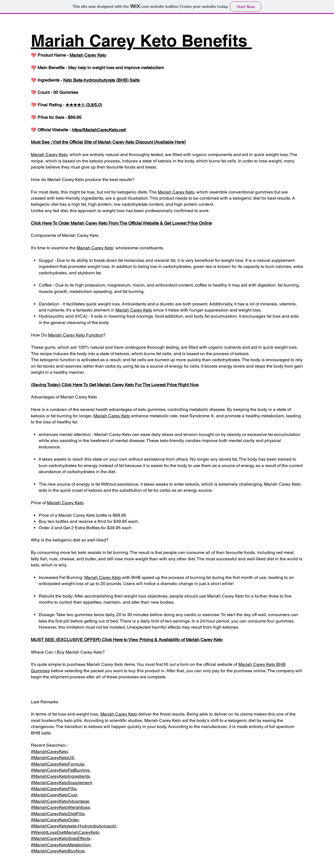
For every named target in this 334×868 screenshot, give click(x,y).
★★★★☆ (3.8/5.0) (84, 105)
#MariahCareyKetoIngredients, (61, 776)
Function (94, 335)
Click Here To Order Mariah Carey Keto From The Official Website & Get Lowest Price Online (121, 223)
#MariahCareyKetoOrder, (55, 820)
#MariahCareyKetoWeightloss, (61, 807)
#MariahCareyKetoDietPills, (58, 814)
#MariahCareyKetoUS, (53, 758)
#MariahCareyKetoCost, (55, 795)
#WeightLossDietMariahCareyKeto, (65, 832)
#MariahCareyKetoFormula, (58, 764)
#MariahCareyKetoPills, (54, 789)
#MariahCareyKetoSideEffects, (61, 838)
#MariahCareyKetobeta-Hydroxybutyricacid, (74, 826)
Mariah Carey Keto (88, 55)
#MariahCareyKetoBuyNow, (58, 851)
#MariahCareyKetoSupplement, (62, 783)
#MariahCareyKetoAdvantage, (61, 801)
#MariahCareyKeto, (50, 752)
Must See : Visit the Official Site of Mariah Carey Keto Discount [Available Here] (108, 142)
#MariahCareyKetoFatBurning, (61, 770)
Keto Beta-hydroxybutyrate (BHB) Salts (101, 80)
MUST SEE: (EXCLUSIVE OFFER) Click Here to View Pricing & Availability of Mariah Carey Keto (127, 640)
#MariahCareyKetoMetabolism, (61, 845)
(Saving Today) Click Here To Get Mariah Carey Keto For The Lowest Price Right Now (115, 385)
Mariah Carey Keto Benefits (141, 41)
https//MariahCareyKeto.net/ (99, 130)
